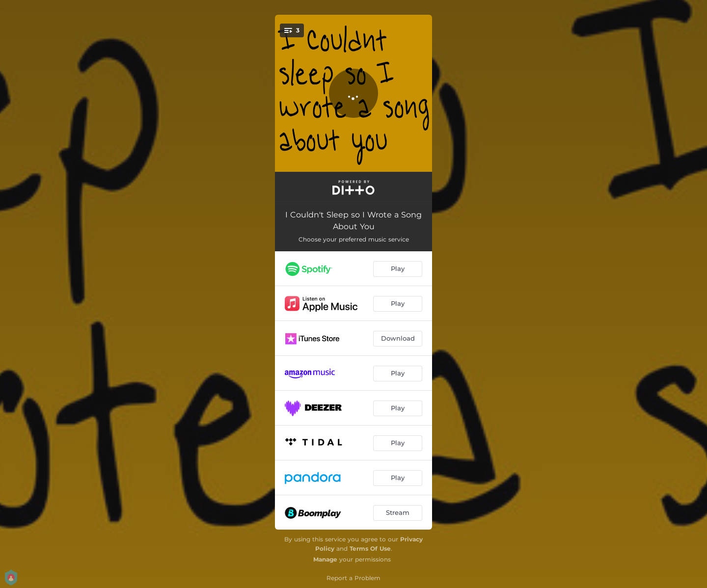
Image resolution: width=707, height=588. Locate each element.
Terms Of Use (370, 548)
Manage (325, 559)
